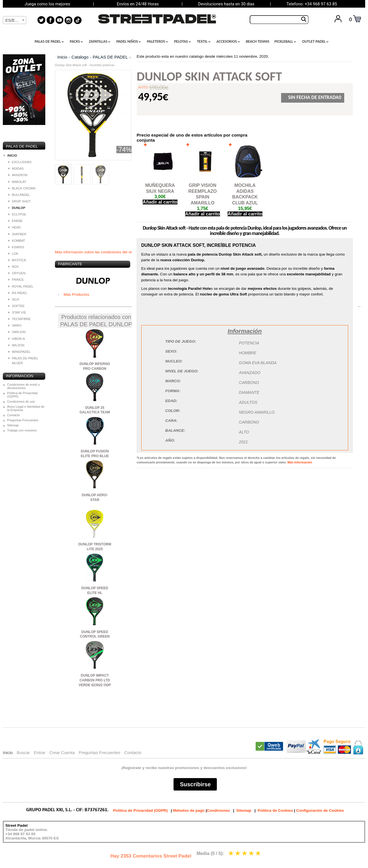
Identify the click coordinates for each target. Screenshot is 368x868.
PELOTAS (183, 42)
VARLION (17, 332)
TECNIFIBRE (19, 319)
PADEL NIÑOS (129, 42)
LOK (13, 254)
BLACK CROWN (22, 188)
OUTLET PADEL (315, 42)
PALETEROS (158, 42)
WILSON (16, 345)
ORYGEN (17, 273)
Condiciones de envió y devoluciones (23, 386)
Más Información (300, 462)
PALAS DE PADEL (49, 42)
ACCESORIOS (228, 42)
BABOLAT (17, 182)
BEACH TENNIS (257, 42)
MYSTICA (17, 260)
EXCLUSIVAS (20, 162)
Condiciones (218, 810)
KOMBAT (16, 241)
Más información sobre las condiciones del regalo (97, 252)
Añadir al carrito (160, 202)
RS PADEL (18, 293)
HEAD (14, 227)
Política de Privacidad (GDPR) (22, 395)
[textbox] (15, 20)
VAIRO (15, 325)
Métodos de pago (189, 810)
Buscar (23, 753)
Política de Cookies (275, 810)
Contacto (13, 415)
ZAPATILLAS (100, 42)
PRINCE (16, 280)
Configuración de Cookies (320, 810)
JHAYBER (17, 234)
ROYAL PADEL (21, 286)
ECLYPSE (17, 214)
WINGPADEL (19, 352)
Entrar (39, 753)
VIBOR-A (16, 339)
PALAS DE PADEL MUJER (23, 361)
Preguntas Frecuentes (23, 420)
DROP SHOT (19, 201)
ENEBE (15, 221)
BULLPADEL (19, 195)
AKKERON (18, 175)
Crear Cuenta (62, 753)
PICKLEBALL (285, 42)
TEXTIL (204, 42)
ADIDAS (16, 169)
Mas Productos (77, 294)
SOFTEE (16, 306)
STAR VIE (17, 312)
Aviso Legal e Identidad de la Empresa (26, 408)
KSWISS (16, 247)
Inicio (62, 57)
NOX (13, 267)
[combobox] (15, 20)
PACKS (77, 42)
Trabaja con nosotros (22, 430)
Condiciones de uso (21, 401)
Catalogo (80, 57)
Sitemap (13, 425)
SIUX (14, 299)
